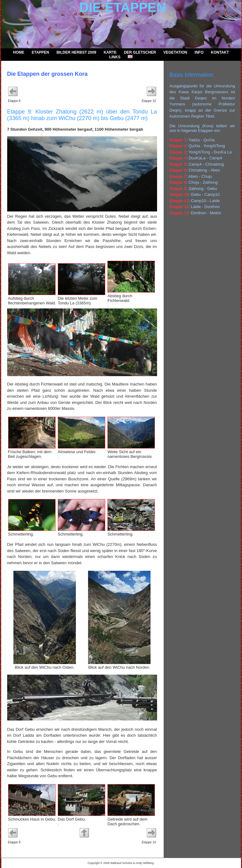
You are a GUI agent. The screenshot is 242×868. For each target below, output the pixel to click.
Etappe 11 (179, 201)
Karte (110, 52)
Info (199, 52)
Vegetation (175, 52)
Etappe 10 (179, 194)
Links (115, 57)
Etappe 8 (178, 182)
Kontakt (220, 52)
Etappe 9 (178, 189)
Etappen (40, 52)
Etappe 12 (179, 207)
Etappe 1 (178, 140)
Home (19, 52)
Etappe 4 (178, 158)
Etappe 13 (179, 213)
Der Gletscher (140, 52)
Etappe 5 (178, 164)
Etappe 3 (178, 152)
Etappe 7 (178, 176)
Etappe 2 (178, 146)
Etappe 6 (178, 170)
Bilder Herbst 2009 (76, 52)
